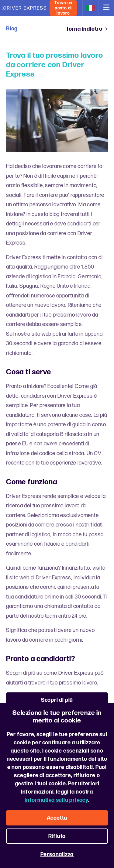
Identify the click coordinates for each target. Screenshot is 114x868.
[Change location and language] (90, 8)
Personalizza (57, 854)
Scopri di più (57, 700)
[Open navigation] (106, 8)
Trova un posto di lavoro (63, 8)
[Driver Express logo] (24, 8)
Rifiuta (57, 836)
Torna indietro (87, 29)
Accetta (57, 818)
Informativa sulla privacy (56, 800)
